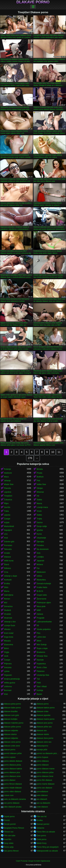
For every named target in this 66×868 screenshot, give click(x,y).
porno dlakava (43, 761)
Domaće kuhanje (44, 584)
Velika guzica (10, 683)
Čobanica (8, 500)
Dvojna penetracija (12, 679)
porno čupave (42, 757)
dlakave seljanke (11, 731)
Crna (6, 572)
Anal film (8, 839)
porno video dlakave (12, 792)
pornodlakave (42, 792)
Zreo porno (41, 836)
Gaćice (40, 523)
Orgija (7, 652)
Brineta (40, 469)
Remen (7, 599)
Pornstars (8, 545)
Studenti (7, 610)
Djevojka (40, 542)
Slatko (39, 515)
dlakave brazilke (11, 711)
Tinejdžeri (8, 496)
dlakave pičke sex (44, 727)
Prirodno (40, 545)
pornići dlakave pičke (13, 753)
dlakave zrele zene (12, 746)
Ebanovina (8, 645)
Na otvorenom (43, 549)
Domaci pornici (43, 824)
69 (38, 625)
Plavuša (7, 488)
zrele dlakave (42, 807)
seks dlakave (42, 795)
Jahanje (7, 481)
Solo (39, 553)
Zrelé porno (41, 839)
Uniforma (8, 687)
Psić (38, 481)
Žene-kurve (41, 599)
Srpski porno (9, 817)
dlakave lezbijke (11, 719)
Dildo (6, 587)
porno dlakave (43, 765)
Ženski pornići (10, 824)
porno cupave (10, 757)
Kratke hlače (42, 587)
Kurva (39, 534)
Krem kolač (9, 633)
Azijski (7, 523)
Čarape (7, 519)
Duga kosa (8, 637)
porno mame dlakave (46, 784)
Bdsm (6, 648)
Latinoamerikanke (44, 622)
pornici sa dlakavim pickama (48, 753)
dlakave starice (10, 734)
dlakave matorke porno (14, 723)
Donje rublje (42, 526)
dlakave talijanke (11, 738)
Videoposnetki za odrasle (47, 851)
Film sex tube (10, 836)
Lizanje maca (42, 507)
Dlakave (7, 557)
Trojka (39, 519)
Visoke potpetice (44, 629)
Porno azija (9, 847)
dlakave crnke (43, 711)
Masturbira (41, 580)
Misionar (40, 492)
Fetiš (39, 683)
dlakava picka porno (12, 704)
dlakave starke (43, 734)
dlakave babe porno (12, 708)
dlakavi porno (10, 750)
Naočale (40, 660)
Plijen (6, 503)
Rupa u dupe (42, 648)
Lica (6, 534)
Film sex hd (41, 817)
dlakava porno (43, 704)
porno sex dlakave (44, 788)
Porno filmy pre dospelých (48, 847)
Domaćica (8, 606)
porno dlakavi (10, 780)
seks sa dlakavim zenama (15, 799)
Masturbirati (9, 526)
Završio (7, 507)
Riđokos (7, 568)
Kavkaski (8, 580)
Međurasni (41, 572)
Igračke (40, 530)
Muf (6, 603)
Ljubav (7, 671)
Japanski (40, 561)
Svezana (8, 667)
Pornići (7, 820)
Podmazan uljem (44, 603)
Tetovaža (8, 549)
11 (59, 452)
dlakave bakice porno (46, 708)
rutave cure (9, 795)
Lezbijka (40, 557)
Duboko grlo (9, 542)
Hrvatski (7, 614)
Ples (38, 633)
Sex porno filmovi (11, 851)
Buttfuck (40, 477)
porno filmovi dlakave (13, 784)
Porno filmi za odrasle (46, 832)
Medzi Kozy (42, 843)
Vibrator (7, 629)
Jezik (6, 656)
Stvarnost (8, 618)
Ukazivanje (41, 538)
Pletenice (41, 671)
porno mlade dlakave (13, 788)
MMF (39, 610)
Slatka (39, 500)
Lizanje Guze (10, 625)
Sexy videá (9, 843)
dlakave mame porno (46, 719)
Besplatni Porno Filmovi (14, 828)
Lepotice (8, 492)
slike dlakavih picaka (13, 807)
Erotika (7, 584)
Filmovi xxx (9, 832)
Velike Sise (41, 484)
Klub (6, 694)
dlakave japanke (44, 715)
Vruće (39, 511)
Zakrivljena (9, 595)
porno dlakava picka (12, 765)
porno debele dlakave (13, 761)
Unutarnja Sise (43, 675)
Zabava (40, 614)
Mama (39, 503)
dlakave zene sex (44, 742)
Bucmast (8, 690)
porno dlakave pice (12, 772)
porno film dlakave (44, 780)
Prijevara (8, 664)
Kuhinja (40, 690)
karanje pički (42, 750)
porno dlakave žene (45, 776)
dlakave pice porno (45, 723)
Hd (38, 496)
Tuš (38, 679)
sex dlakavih (42, 799)
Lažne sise (41, 637)
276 (30, 458)
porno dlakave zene (12, 776)
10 (53, 452)
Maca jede (41, 606)
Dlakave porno (33, 2)
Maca (6, 477)
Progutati (40, 618)
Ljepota (7, 515)
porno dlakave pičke (45, 772)
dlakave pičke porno (12, 727)
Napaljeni (8, 530)
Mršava (40, 564)
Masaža (7, 641)
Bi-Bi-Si (40, 591)
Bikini (39, 641)
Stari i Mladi (42, 687)
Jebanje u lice (10, 622)
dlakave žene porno (45, 738)
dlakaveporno (42, 746)
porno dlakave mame (46, 769)
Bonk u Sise (42, 667)
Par (38, 568)
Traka (6, 511)
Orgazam (8, 675)
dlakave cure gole (11, 715)
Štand (6, 564)
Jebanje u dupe (10, 576)
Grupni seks (42, 595)
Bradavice (41, 652)
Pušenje (7, 469)
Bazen (39, 694)
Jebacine (40, 828)
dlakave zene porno (12, 742)
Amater (7, 553)
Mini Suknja (42, 645)
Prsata (39, 473)
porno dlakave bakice (13, 769)
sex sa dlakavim (43, 803)
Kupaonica (41, 664)
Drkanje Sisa (42, 656)
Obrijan (40, 488)
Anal (6, 538)
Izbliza (39, 576)
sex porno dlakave (12, 803)
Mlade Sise (9, 484)
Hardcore (8, 473)
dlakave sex (42, 731)
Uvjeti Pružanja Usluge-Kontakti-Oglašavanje (33, 861)
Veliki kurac (9, 561)
